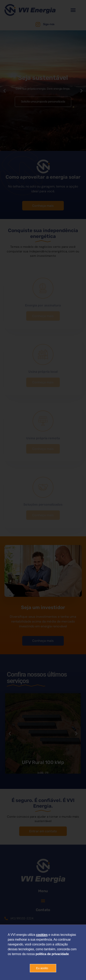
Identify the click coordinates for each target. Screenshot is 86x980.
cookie (41, 938)
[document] (43, 490)
